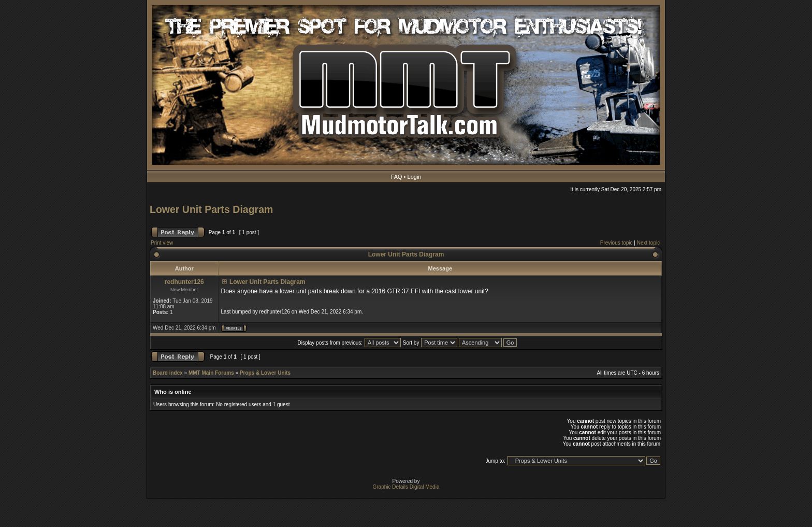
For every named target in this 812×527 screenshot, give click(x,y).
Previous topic (617, 243)
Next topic (648, 243)
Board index (168, 373)
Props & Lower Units (265, 373)
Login (415, 177)
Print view (162, 243)
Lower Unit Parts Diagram (211, 209)
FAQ (397, 177)
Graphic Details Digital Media (406, 487)
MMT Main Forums (211, 373)
